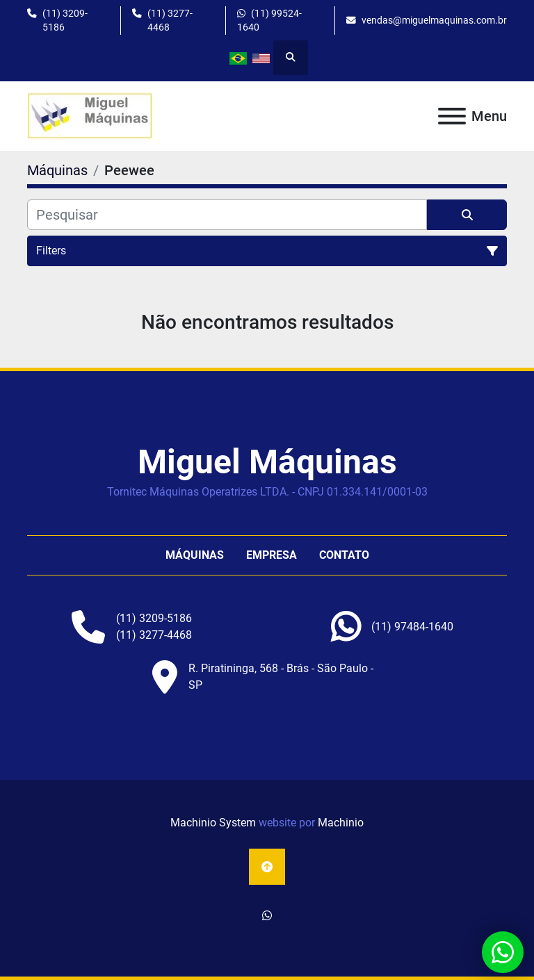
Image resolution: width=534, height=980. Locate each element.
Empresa (272, 555)
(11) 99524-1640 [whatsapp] (269, 20)
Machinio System (213, 823)
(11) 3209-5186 (65, 20)
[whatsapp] (412, 627)
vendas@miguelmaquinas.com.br (434, 20)
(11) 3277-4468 (170, 20)
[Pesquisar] (227, 215)
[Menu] (452, 116)
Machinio (341, 823)
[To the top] (267, 867)
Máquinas (195, 555)
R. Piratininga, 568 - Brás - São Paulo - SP (281, 677)
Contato (344, 555)
